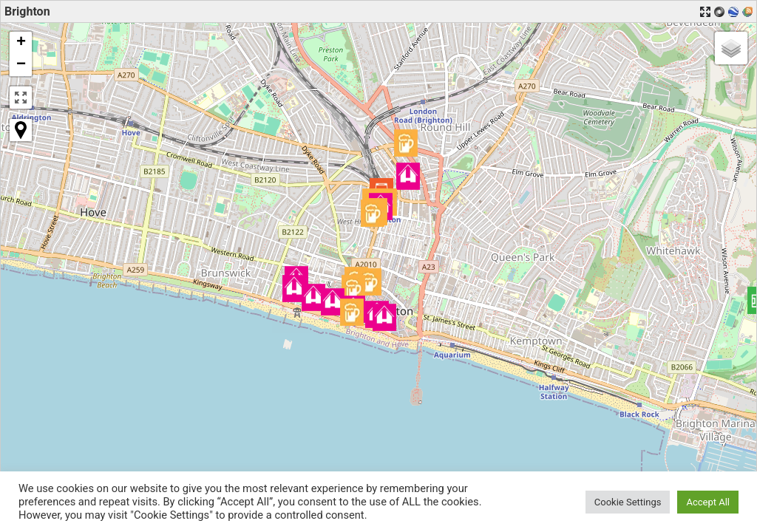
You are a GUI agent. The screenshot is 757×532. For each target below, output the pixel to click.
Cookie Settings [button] (628, 502)
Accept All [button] (708, 502)
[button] (333, 302)
